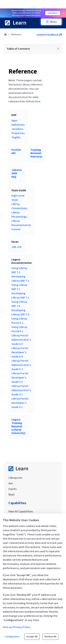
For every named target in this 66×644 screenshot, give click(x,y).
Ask (11, 483)
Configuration (12, 637)
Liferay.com (15, 478)
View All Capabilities (21, 512)
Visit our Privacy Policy (17, 627)
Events (13, 489)
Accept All (32, 637)
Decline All (50, 637)
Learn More (53, 13)
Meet (12, 495)
